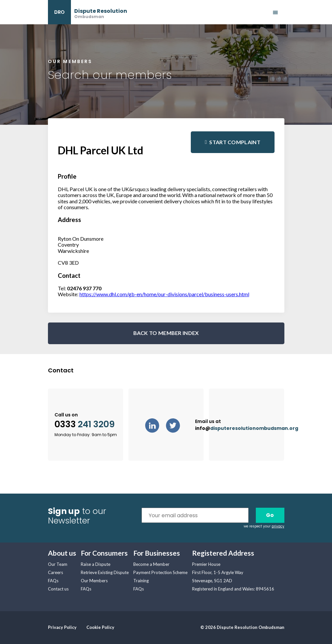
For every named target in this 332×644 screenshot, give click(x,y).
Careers (55, 572)
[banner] (88, 12)
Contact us (58, 589)
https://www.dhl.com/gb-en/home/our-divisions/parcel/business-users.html (164, 294)
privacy (278, 526)
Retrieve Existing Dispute (105, 572)
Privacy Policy (62, 627)
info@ (247, 428)
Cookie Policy (100, 627)
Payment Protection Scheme (160, 572)
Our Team (58, 564)
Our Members (94, 581)
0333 (85, 424)
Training (141, 581)
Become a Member (151, 564)
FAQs (53, 581)
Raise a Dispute (96, 564)
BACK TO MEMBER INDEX (166, 333)
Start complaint (235, 142)
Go (270, 515)
